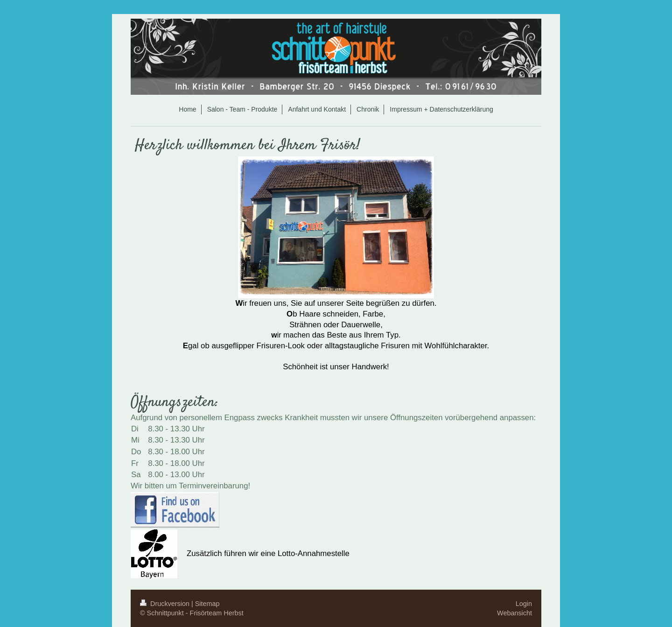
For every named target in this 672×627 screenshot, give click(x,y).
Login (524, 604)
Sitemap (207, 604)
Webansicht (514, 613)
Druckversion (166, 604)
